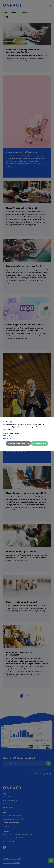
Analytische (9, 436)
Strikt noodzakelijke (13, 433)
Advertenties (10, 438)
